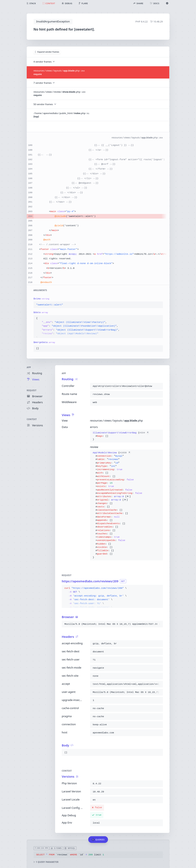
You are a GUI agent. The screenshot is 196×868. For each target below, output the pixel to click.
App (29, 367)
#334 (144, 433)
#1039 (125, 453)
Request (32, 390)
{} (121, 436)
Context (32, 419)
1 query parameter (46, 862)
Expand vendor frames (47, 52)
